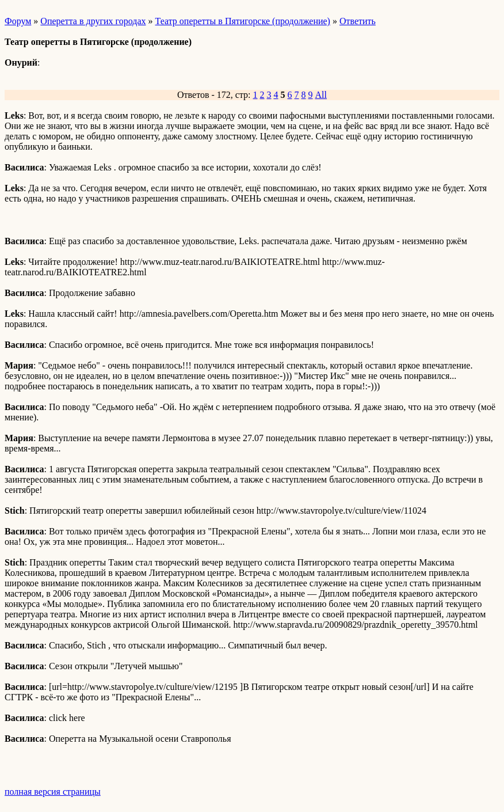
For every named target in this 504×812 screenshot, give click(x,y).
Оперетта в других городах (93, 21)
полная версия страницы (53, 792)
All (321, 95)
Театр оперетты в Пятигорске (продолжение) (243, 21)
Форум (18, 21)
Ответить (358, 21)
